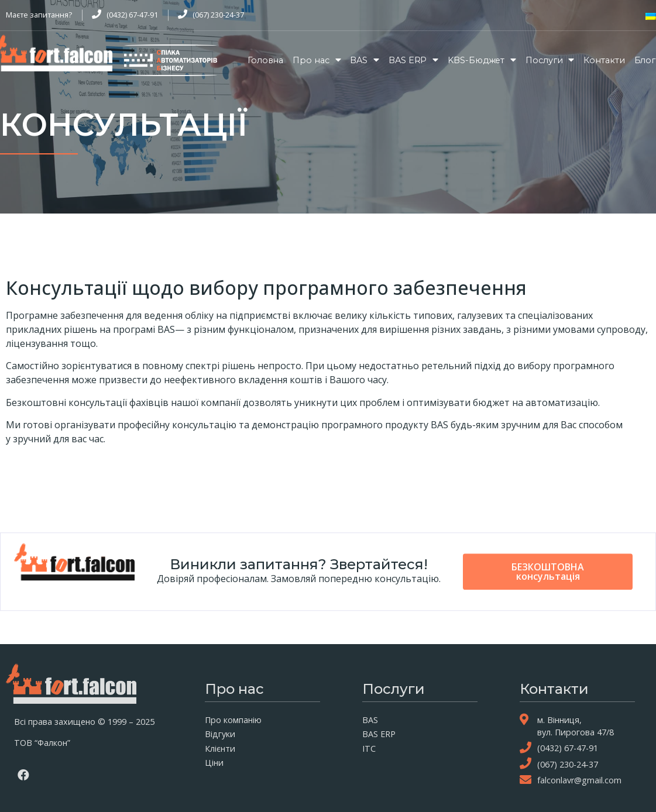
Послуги (550, 60)
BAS (365, 60)
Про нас (317, 60)
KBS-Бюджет (482, 60)
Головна (265, 60)
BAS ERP (413, 60)
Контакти (604, 60)
